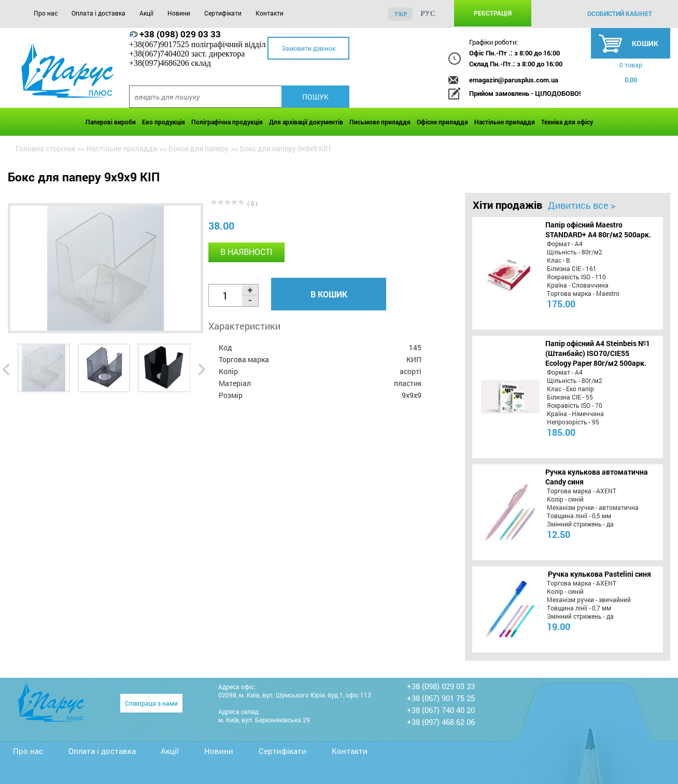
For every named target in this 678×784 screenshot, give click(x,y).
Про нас (46, 13)
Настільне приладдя (505, 122)
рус (428, 14)
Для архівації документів (306, 122)
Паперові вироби (111, 122)
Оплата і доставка (98, 13)
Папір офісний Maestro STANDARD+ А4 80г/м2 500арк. (598, 230)
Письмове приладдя (380, 122)
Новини (179, 13)
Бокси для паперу (199, 148)
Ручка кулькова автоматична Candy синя (597, 477)
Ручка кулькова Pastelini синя (599, 574)
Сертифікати (223, 13)
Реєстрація (493, 13)
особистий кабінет (620, 13)
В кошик (329, 294)
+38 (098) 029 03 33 (180, 34)
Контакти (270, 13)
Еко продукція (164, 122)
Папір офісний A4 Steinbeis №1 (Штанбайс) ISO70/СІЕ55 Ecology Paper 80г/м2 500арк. (598, 353)
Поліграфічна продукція (227, 122)
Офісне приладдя (442, 122)
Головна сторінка (45, 148)
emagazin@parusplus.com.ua (514, 80)
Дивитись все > (582, 205)
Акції (146, 13)
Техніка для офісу (567, 122)
